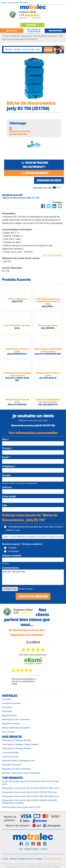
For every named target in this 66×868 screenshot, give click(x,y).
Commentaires (10, 568)
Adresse (7, 487)
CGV (21, 849)
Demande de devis (49, 180)
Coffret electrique (17, 299)
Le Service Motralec (10, 752)
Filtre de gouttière (48, 325)
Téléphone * (9, 466)
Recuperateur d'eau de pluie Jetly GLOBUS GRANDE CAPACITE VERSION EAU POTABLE (30, 802)
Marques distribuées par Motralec (16, 728)
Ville (5, 505)
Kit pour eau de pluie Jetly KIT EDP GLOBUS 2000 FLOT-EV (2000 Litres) (30, 783)
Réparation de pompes (12, 765)
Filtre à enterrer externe (17, 325)
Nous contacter (8, 732)
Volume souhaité (12, 556)
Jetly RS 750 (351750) (33, 577)
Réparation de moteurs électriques (16, 769)
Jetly (17, 328)
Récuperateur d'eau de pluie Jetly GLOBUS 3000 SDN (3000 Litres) (31, 796)
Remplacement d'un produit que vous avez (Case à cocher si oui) (34, 528)
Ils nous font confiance (11, 703)
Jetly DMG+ (48, 306)
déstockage (32, 25)
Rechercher (51, 50)
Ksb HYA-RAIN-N (48, 378)
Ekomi (57, 867)
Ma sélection (24, 3)
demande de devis (55, 31)
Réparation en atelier (11, 724)
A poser (10, 548)
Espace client (13, 3)
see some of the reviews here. (33, 655)
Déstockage (7, 711)
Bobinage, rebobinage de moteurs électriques (21, 773)
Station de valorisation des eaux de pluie (48, 401)
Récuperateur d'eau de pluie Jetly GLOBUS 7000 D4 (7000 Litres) (30, 792)
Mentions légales (32, 849)
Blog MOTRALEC (9, 715)
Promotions (7, 707)
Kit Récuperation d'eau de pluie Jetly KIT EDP (21, 807)
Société (4, 3)
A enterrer (12, 551)
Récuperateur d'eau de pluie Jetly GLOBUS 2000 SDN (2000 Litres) (31, 788)
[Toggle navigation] (12, 31)
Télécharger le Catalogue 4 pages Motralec (20, 744)
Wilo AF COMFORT (17, 405)
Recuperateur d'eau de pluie (48, 374)
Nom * (5, 439)
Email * (6, 457)
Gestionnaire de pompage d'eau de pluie (48, 350)
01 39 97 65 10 (34, 31)
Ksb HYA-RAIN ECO (48, 405)
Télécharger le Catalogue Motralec (17, 740)
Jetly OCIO (17, 301)
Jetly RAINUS (48, 328)
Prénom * (7, 448)
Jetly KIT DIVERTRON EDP (48, 354)
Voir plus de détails (52, 255)
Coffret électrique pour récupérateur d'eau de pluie (48, 301)
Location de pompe (10, 757)
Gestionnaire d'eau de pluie (17, 350)
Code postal (9, 496)
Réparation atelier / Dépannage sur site (18, 761)
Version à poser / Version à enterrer (22, 544)
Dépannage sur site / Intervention (16, 719)
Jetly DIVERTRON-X (17, 354)
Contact (44, 849)
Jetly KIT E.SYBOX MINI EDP (17, 379)
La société (6, 699)
